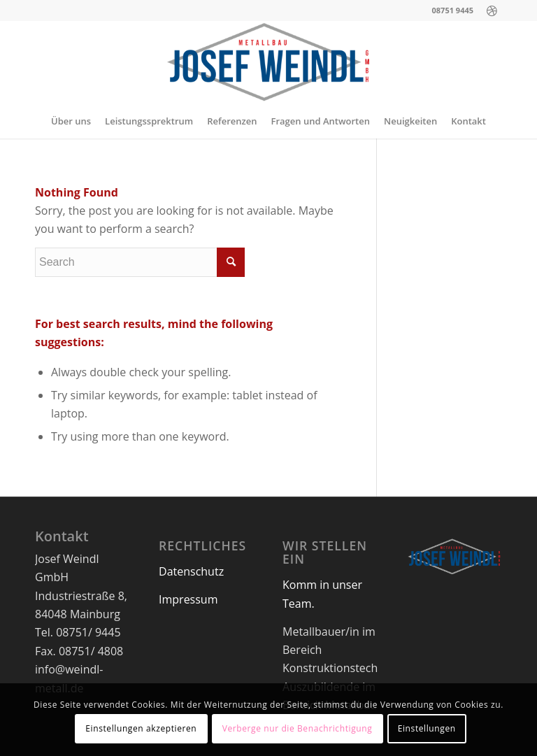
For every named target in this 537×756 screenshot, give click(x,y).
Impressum (188, 599)
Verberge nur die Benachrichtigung (298, 728)
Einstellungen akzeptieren (141, 728)
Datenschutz (191, 571)
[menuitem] (71, 121)
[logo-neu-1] (268, 62)
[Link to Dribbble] (492, 10)
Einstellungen (427, 728)
